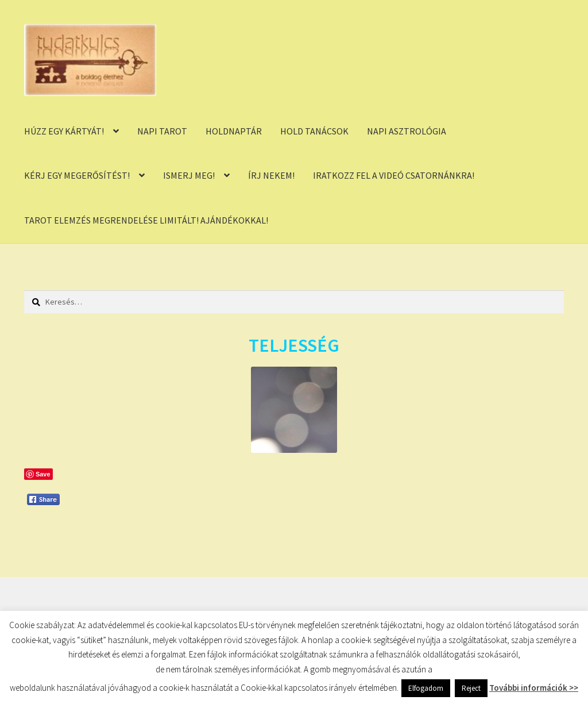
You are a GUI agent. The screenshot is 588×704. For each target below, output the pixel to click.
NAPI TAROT (162, 131)
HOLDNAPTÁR (234, 131)
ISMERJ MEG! (189, 175)
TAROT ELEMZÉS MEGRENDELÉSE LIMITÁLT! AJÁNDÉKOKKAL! (146, 220)
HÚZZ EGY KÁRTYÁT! (64, 131)
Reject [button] (471, 688)
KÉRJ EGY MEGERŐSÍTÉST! (77, 175)
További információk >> (534, 688)
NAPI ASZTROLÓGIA (407, 131)
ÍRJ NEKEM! (271, 175)
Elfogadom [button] (426, 688)
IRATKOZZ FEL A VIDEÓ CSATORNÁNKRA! (394, 175)
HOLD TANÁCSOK (314, 131)
